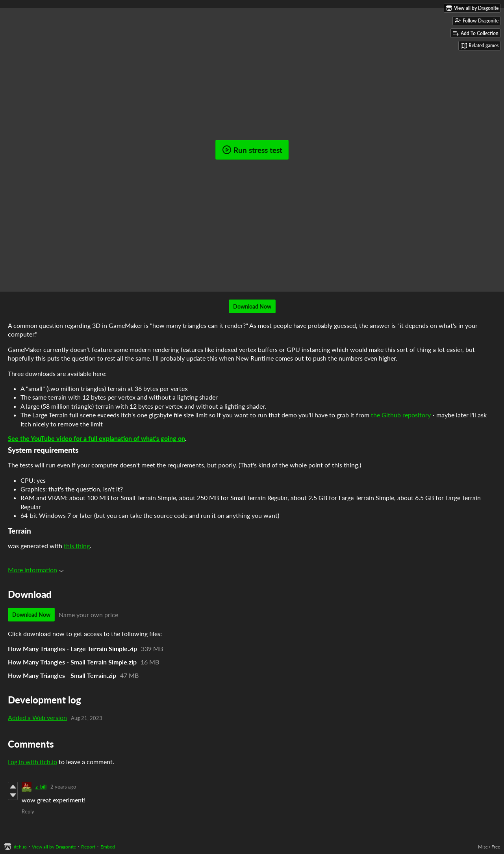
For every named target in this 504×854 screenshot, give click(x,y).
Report (88, 847)
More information (36, 570)
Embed (108, 847)
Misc (483, 847)
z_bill (41, 787)
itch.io (20, 847)
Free (496, 847)
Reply (28, 811)
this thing (77, 546)
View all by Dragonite (54, 847)
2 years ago (63, 787)
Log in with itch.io (32, 762)
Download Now (252, 306)
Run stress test (252, 150)
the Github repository (401, 415)
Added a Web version (37, 717)
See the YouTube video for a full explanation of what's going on (96, 438)
